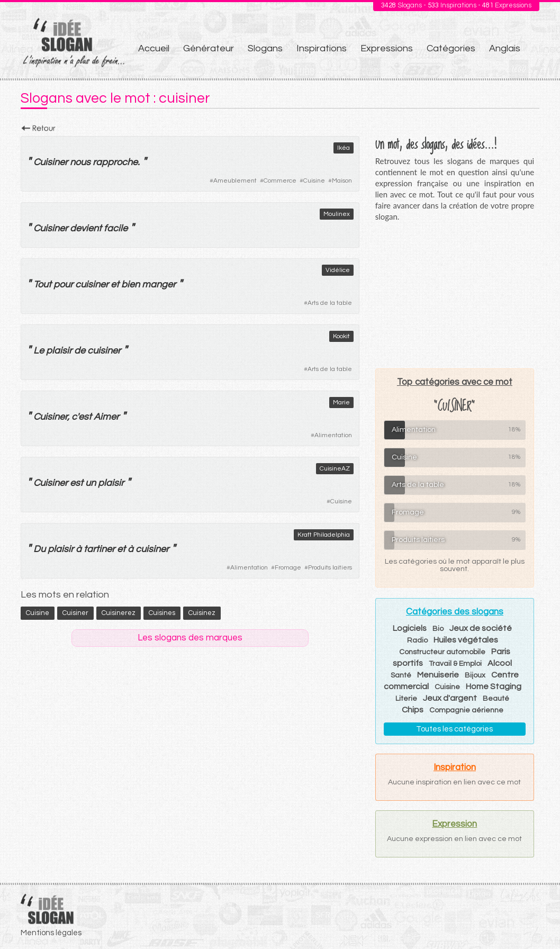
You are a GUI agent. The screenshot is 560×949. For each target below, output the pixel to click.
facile (116, 228)
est (85, 417)
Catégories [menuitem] (451, 48)
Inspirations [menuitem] (322, 48)
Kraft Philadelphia (324, 535)
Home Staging (494, 686)
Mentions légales (51, 933)
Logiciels (410, 628)
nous (80, 162)
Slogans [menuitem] (265, 48)
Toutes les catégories (454, 729)
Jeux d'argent (450, 698)
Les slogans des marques (190, 638)
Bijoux (475, 675)
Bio (438, 629)
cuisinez (202, 613)
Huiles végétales (466, 640)
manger (159, 284)
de (80, 351)
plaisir (59, 351)
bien (130, 284)
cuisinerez (119, 613)
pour (63, 284)
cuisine (38, 613)
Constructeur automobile (442, 652)
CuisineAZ (335, 469)
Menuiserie (438, 675)
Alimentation (333, 435)
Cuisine (314, 181)
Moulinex (337, 214)
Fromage (288, 568)
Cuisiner (51, 162)
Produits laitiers (330, 568)
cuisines (162, 613)
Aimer (106, 417)
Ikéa (344, 148)
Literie (406, 699)
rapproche (115, 162)
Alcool (500, 663)
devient (86, 228)
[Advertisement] (455, 295)
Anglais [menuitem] (505, 48)
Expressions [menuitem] (387, 48)
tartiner (99, 549)
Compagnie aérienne (466, 710)
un (91, 483)
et (115, 284)
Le (39, 351)
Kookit (341, 336)
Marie (341, 403)
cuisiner (92, 284)
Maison (342, 181)
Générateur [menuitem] (209, 48)
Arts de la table (330, 303)
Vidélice (338, 270)
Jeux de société (481, 628)
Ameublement (235, 181)
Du (39, 549)
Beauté (496, 699)
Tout (42, 284)
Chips (413, 710)
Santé (401, 675)
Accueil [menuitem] (154, 48)
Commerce (280, 181)
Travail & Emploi (455, 664)
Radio (417, 640)
